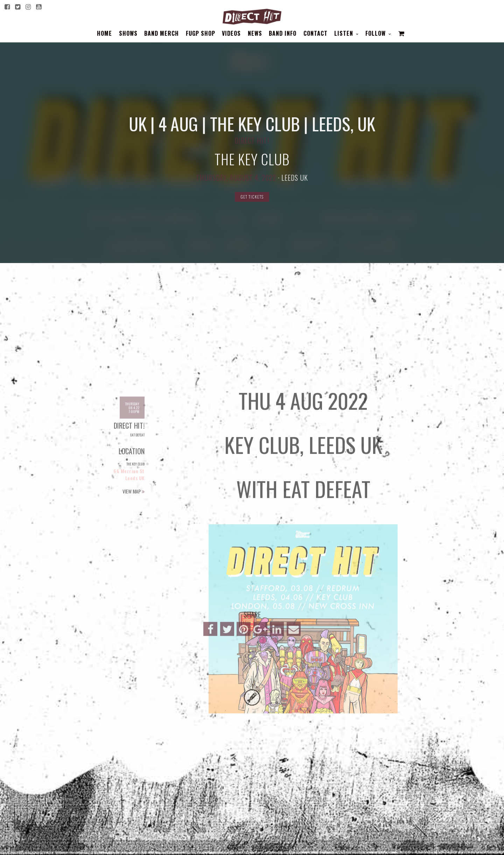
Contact (316, 33)
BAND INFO (283, 33)
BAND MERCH (162, 33)
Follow (376, 33)
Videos (231, 33)
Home (104, 33)
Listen (345, 33)
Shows (128, 33)
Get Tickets (252, 197)
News (255, 33)
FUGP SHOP (201, 33)
